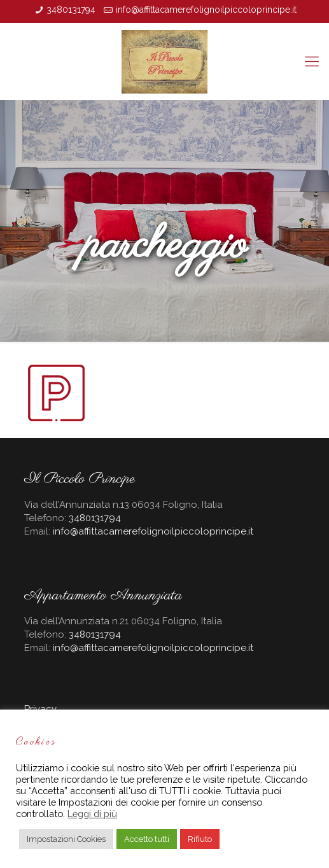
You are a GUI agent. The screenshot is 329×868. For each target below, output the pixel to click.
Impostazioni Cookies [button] (66, 839)
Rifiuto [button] (200, 839)
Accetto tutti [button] (147, 839)
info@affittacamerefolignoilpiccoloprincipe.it (206, 10)
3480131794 (71, 10)
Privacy (40, 709)
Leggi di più (92, 814)
